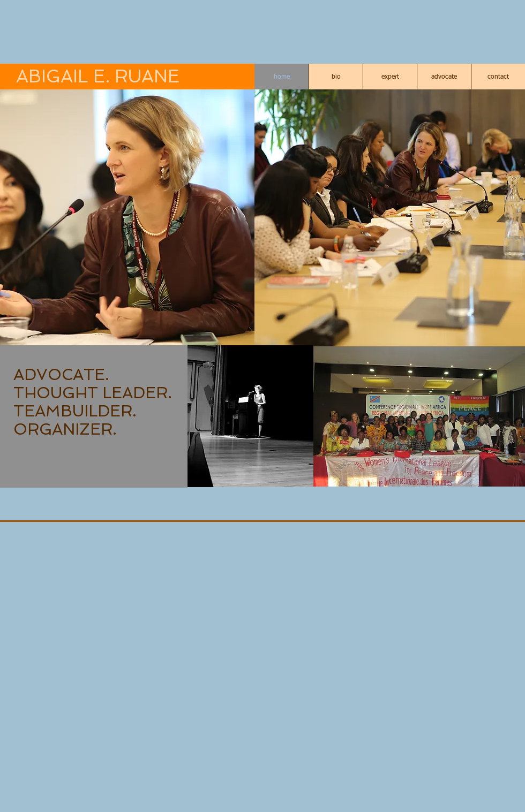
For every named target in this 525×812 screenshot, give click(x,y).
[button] (127, 218)
